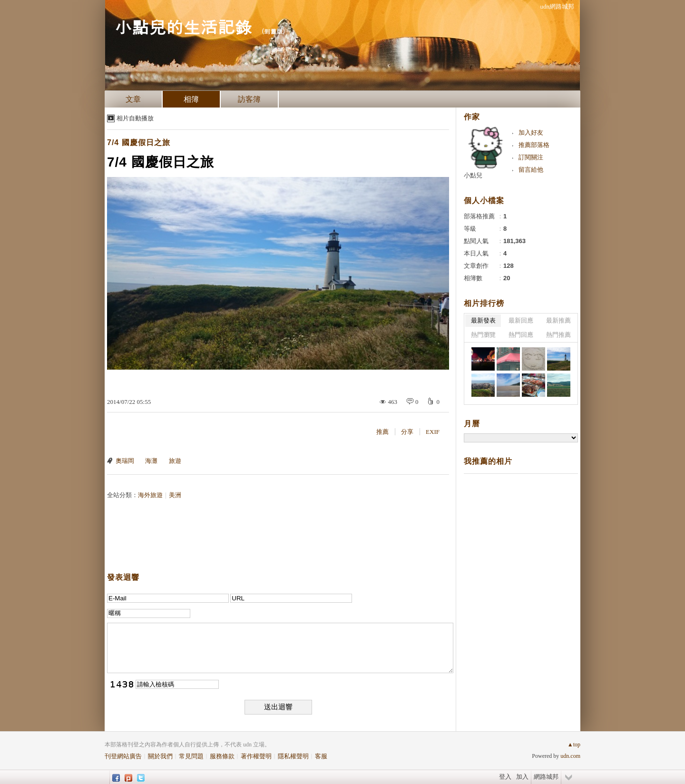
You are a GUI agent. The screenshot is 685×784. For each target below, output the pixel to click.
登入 (505, 777)
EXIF (433, 432)
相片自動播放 (135, 118)
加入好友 (531, 132)
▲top (574, 745)
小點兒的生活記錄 (183, 26)
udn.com (570, 756)
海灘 (151, 461)
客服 (321, 756)
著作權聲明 (256, 756)
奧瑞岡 (125, 461)
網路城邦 (546, 777)
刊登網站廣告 (123, 756)
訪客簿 (249, 99)
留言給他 (531, 170)
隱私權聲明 (293, 756)
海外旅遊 (150, 495)
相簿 (191, 99)
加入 (522, 777)
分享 (407, 432)
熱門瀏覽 (483, 335)
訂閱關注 (531, 157)
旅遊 (175, 461)
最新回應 (521, 320)
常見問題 (191, 756)
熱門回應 (521, 335)
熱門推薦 (558, 335)
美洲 (175, 495)
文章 (133, 99)
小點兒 (473, 175)
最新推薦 (558, 320)
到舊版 (273, 31)
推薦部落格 (534, 145)
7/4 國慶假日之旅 (139, 142)
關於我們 (160, 756)
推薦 (382, 432)
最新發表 (483, 320)
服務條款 (222, 756)
